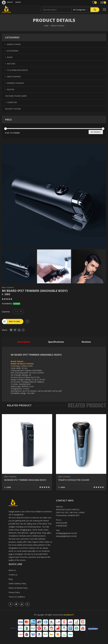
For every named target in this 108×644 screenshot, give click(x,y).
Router (10, 89)
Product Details (58, 26)
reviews (86, 342)
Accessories (13, 51)
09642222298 (62, 523)
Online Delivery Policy (17, 583)
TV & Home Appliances (17, 70)
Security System (13, 109)
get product (96, 132)
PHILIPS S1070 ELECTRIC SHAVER (74, 480)
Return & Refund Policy (18, 588)
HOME (46, 26)
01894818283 (62, 526)
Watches (11, 64)
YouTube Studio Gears (16, 96)
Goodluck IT (69, 615)
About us (12, 570)
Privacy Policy (14, 592)
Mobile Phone (14, 44)
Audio (10, 57)
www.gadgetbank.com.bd (66, 536)
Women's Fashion (15, 83)
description (24, 342)
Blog (10, 579)
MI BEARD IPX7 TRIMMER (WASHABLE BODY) (25, 480)
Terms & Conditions (17, 597)
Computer (12, 102)
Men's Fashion (8, 287)
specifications (56, 342)
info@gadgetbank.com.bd (66, 533)
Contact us (13, 575)
